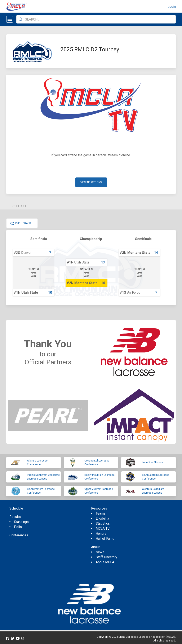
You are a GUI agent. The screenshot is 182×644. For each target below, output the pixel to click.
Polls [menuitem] (18, 527)
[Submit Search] (21, 19)
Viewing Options (91, 182)
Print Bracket (22, 223)
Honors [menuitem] (101, 534)
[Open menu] (10, 19)
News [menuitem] (100, 552)
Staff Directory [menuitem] (106, 557)
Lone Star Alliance (152, 463)
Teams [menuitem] (101, 513)
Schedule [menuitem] (16, 508)
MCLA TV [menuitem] (103, 529)
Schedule (20, 206)
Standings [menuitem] (21, 522)
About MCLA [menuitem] (105, 562)
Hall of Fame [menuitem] (105, 539)
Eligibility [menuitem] (102, 518)
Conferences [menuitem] (19, 535)
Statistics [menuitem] (103, 523)
